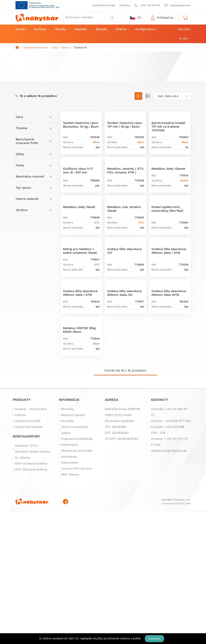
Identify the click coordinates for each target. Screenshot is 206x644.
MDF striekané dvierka (31, 463)
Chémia (122, 29)
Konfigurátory (146, 29)
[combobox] (172, 96)
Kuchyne (41, 29)
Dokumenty (69, 463)
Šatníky (62, 29)
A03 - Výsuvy (61, 47)
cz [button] (136, 18)
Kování (22, 29)
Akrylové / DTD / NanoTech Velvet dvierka (32, 449)
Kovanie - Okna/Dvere (31, 409)
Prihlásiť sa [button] (162, 18)
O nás (184, 38)
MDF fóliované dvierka (31, 469)
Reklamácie (69, 445)
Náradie (103, 29)
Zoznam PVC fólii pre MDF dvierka (76, 471)
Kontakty (125, 5)
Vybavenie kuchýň (28, 421)
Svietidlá (82, 29)
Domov (17, 47)
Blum (96, 142)
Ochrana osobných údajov (75, 430)
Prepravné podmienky (77, 439)
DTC (97, 222)
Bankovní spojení (73, 415)
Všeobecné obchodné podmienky (77, 454)
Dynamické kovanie (36, 47)
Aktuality (184, 29)
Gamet (184, 180)
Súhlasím (154, 639)
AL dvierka (23, 458)
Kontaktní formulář (104, 5)
